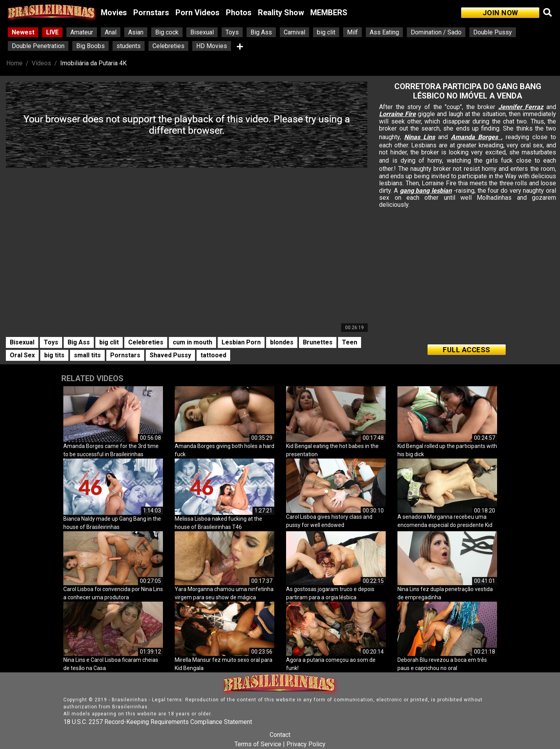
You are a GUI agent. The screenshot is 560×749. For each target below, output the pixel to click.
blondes (282, 342)
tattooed (213, 355)
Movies (114, 13)
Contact (280, 735)
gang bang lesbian (426, 191)
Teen (350, 342)
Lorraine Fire (397, 114)
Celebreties (168, 46)
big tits (54, 355)
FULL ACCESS (467, 350)
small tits (87, 355)
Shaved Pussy (170, 355)
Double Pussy (493, 32)
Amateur (82, 32)
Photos (239, 13)
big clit (326, 32)
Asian (136, 32)
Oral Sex (22, 355)
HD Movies (212, 46)
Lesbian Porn (241, 342)
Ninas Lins (420, 137)
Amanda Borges (474, 137)
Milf (352, 32)
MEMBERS (329, 13)
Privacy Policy (306, 744)
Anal (111, 32)
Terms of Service (258, 744)
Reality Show (281, 13)
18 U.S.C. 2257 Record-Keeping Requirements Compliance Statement (158, 722)
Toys (232, 32)
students (129, 46)
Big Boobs (90, 46)
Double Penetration (38, 46)
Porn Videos (198, 13)
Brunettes (318, 342)
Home (14, 63)
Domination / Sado (436, 32)
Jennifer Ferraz (521, 107)
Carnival (294, 32)
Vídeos (41, 63)
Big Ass (261, 32)
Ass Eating (384, 32)
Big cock (167, 32)
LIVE (52, 32)
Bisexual (202, 32)
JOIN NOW (500, 13)
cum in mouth (192, 342)
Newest (23, 32)
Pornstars (151, 13)
